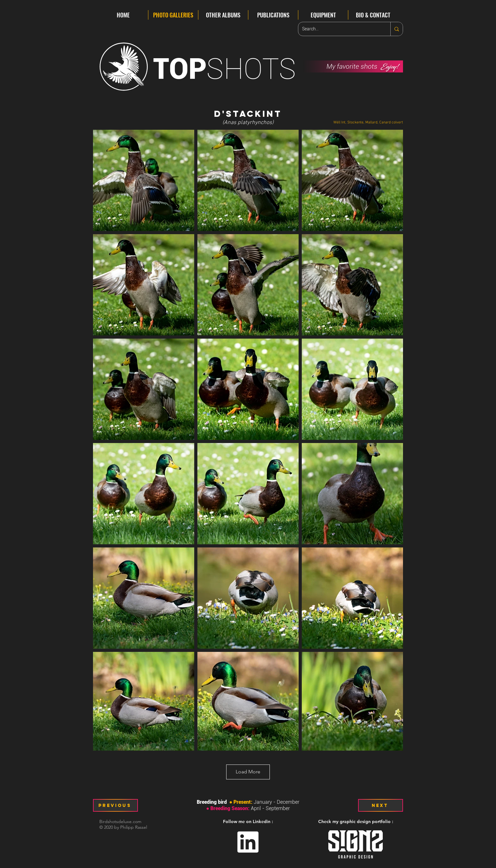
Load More (248, 772)
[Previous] (115, 805)
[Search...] (340, 29)
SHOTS (225, 69)
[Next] (381, 805)
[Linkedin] (248, 842)
